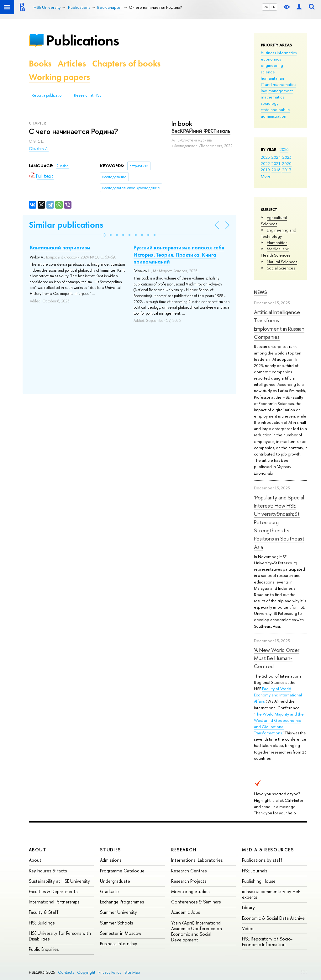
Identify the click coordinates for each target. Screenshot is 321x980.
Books (40, 64)
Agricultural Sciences (274, 221)
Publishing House (259, 881)
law (264, 91)
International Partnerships (54, 902)
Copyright (86, 972)
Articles (72, 64)
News (260, 292)
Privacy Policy (110, 972)
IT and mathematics (278, 84)
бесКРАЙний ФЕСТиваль (201, 131)
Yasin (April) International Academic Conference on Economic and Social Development (197, 931)
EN (274, 7)
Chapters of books (126, 64)
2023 (287, 157)
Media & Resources (268, 850)
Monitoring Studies (190, 891)
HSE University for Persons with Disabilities (60, 936)
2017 (287, 170)
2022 (265, 163)
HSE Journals (255, 871)
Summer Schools (116, 923)
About (38, 850)
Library (248, 907)
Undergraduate (115, 881)
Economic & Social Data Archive (273, 918)
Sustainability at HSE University (59, 881)
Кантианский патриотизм (60, 248)
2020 (287, 163)
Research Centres (189, 871)
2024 (276, 157)
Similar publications (66, 225)
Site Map (132, 972)
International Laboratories (197, 860)
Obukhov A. (39, 149)
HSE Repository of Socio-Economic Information (267, 942)
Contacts (66, 972)
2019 (265, 170)
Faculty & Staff (44, 912)
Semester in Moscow (121, 933)
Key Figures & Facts (48, 871)
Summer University (118, 912)
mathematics (272, 97)
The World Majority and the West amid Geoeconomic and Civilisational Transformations (279, 723)
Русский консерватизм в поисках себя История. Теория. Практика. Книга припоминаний (179, 254)
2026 (284, 149)
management (281, 91)
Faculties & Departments (53, 891)
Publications (82, 40)
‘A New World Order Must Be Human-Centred (277, 658)
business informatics (279, 53)
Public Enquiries (44, 949)
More (266, 176)
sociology (270, 103)
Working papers (59, 77)
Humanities (277, 242)
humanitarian (272, 78)
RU (266, 7)
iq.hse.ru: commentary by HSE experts (271, 894)
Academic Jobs (186, 912)
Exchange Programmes (122, 902)
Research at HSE (88, 95)
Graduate (109, 891)
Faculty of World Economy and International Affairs (278, 695)
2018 (276, 170)
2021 (276, 163)
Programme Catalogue (122, 871)
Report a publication (48, 95)
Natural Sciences (282, 262)
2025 (265, 157)
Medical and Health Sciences (276, 252)
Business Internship (119, 943)
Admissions (111, 860)
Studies (111, 850)
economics (271, 59)
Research (184, 850)
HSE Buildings (42, 923)
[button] (104, 235)
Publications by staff (262, 860)
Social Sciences (281, 268)
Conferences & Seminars (196, 902)
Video (248, 928)
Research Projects (189, 881)
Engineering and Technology (279, 233)
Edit (304, 971)
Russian (63, 166)
